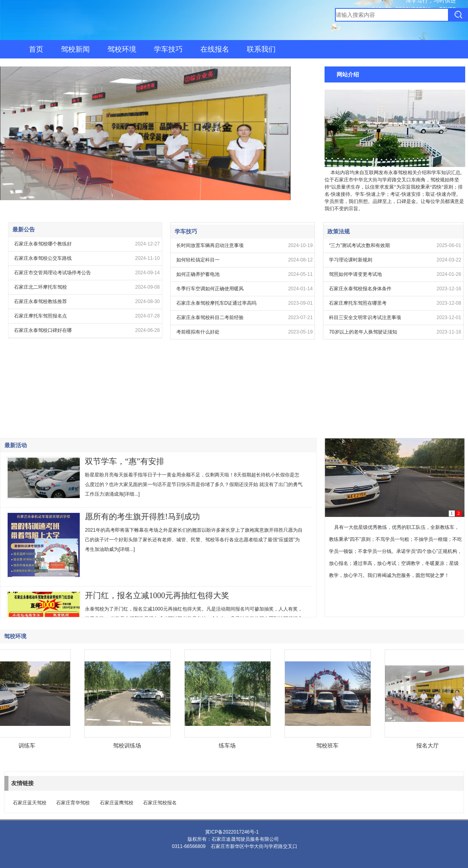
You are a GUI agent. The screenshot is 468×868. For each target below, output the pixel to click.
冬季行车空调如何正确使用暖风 (210, 289)
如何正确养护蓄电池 (198, 274)
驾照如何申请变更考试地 (355, 274)
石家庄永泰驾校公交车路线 (43, 258)
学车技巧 (168, 49)
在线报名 (215, 49)
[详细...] (132, 494)
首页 (36, 49)
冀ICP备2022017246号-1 (232, 832)
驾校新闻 (75, 49)
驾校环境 (122, 49)
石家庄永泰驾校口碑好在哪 (43, 330)
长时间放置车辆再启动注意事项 (210, 245)
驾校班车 (329, 745)
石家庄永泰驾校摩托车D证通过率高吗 (217, 303)
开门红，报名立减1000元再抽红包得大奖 (157, 595)
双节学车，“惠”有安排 (125, 461)
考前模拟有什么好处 (198, 332)
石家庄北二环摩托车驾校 (40, 287)
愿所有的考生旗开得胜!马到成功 (142, 516)
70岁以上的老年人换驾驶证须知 (363, 332)
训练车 (28, 745)
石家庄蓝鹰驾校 (117, 803)
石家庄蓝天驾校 (30, 803)
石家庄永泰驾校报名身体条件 (360, 289)
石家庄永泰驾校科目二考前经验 (210, 317)
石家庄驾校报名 (160, 803)
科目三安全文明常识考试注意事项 (365, 317)
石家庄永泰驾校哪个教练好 (43, 244)
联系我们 (261, 49)
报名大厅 (429, 745)
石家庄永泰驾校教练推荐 (40, 301)
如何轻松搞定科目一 (198, 260)
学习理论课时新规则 (351, 260)
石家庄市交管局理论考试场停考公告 (52, 273)
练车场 (228, 745)
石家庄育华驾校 (73, 803)
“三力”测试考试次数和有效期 (359, 245)
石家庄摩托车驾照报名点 (40, 316)
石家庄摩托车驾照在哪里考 (358, 303)
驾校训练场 (128, 745)
